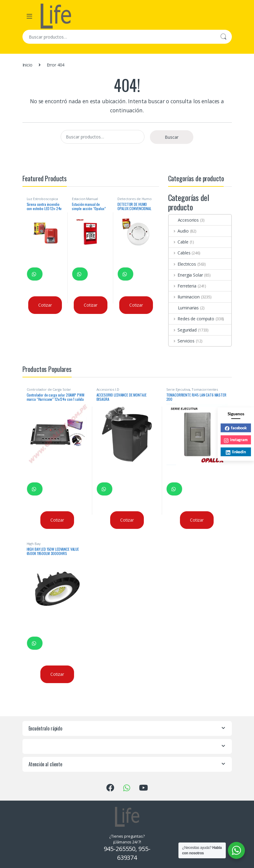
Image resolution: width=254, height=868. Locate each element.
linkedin (236, 452)
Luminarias (184, 308)
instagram (236, 440)
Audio (179, 231)
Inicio (27, 65)
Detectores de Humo (134, 199)
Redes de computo (192, 319)
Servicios (182, 341)
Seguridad (183, 330)
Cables (180, 253)
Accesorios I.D (108, 389)
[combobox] (119, 37)
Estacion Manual (85, 199)
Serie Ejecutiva (178, 389)
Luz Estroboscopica (42, 199)
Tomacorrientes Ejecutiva (192, 391)
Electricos (182, 264)
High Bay (34, 544)
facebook (236, 428)
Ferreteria (183, 286)
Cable (179, 242)
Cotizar (45, 305)
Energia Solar (186, 275)
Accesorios (184, 220)
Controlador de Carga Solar (49, 389)
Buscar (223, 37)
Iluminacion (184, 297)
